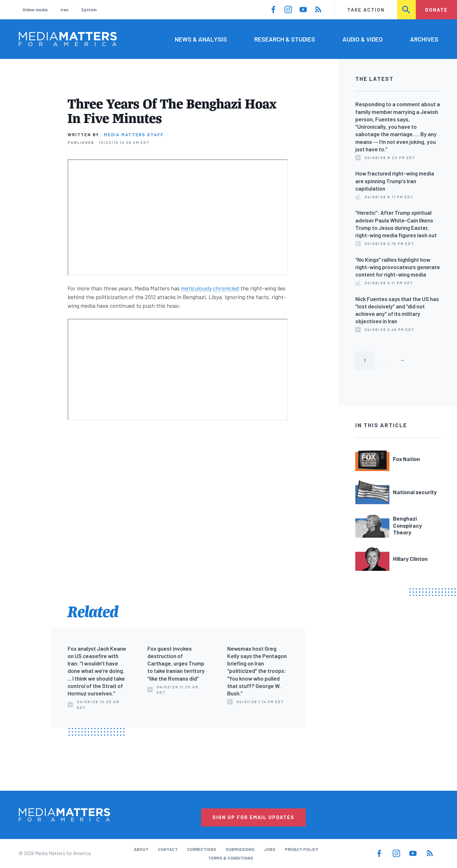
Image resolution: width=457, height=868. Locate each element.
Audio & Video (363, 39)
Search (407, 10)
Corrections (202, 849)
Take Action (366, 10)
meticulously (196, 288)
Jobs (270, 849)
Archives (424, 39)
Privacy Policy (302, 849)
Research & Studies (285, 39)
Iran (64, 9)
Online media (35, 9)
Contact (168, 849)
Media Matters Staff (134, 134)
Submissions (240, 849)
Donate (436, 10)
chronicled (226, 288)
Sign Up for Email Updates (253, 817)
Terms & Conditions (231, 858)
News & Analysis (201, 39)
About (141, 849)
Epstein (89, 9)
